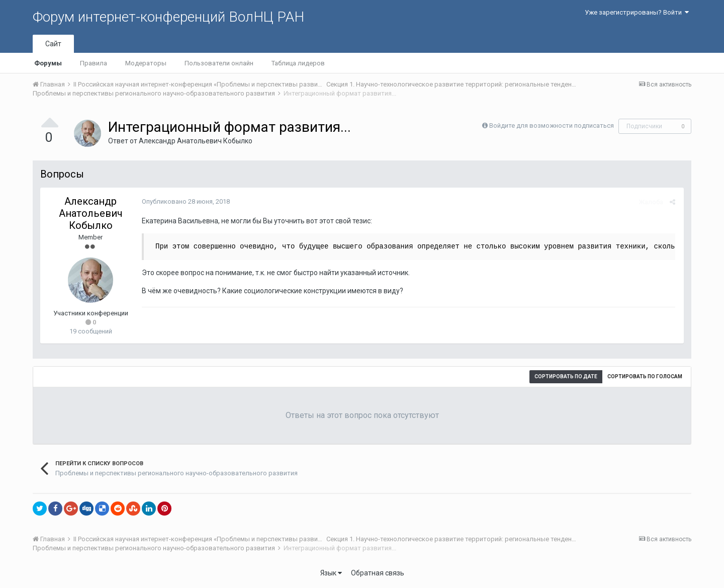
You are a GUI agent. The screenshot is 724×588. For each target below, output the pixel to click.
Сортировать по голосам (645, 376)
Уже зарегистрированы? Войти (637, 12)
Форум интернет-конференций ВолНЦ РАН (168, 17)
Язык (331, 573)
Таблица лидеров (298, 63)
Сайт (53, 44)
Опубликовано (185, 201)
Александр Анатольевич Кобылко (196, 141)
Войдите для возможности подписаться (552, 125)
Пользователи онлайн (219, 63)
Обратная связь (378, 573)
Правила (94, 63)
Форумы (48, 63)
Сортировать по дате (566, 376)
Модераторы (146, 63)
